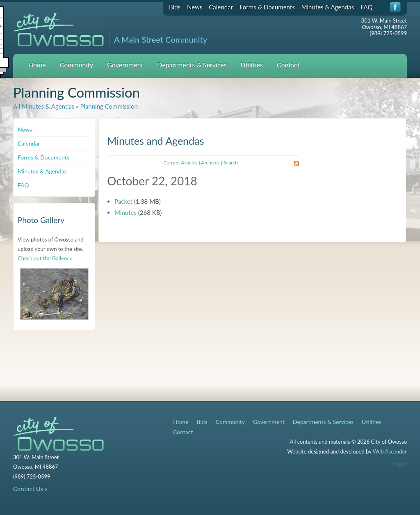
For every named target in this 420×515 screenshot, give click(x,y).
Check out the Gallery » (45, 258)
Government (125, 65)
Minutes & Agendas (328, 7)
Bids (175, 7)
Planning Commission (109, 106)
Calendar (221, 7)
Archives (210, 163)
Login (400, 464)
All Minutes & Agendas (44, 106)
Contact (288, 65)
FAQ (367, 7)
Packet (123, 201)
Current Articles (180, 163)
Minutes (126, 212)
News (195, 7)
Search (230, 163)
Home (37, 65)
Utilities (252, 65)
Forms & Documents (267, 7)
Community (77, 65)
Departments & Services (192, 65)
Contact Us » (30, 489)
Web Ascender (390, 451)
